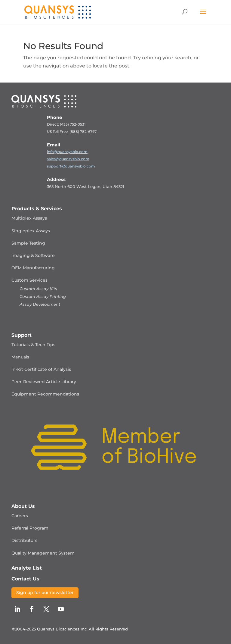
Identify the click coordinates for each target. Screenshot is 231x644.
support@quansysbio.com (71, 166)
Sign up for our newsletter (45, 592)
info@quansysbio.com (67, 152)
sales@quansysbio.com (68, 159)
